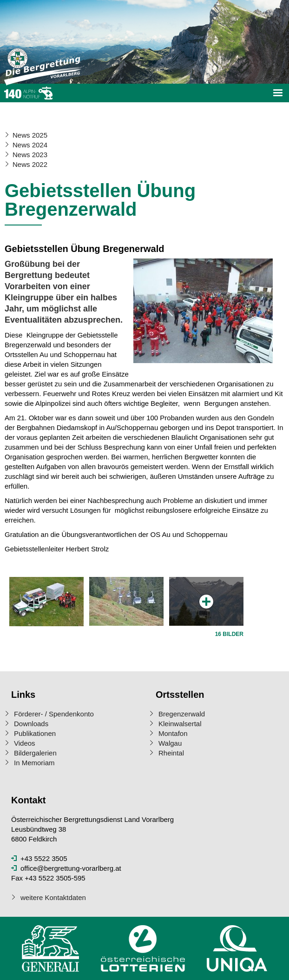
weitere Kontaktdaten (53, 897)
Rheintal (171, 753)
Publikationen (35, 733)
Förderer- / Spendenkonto (54, 714)
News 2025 (30, 135)
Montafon (173, 733)
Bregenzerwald (182, 714)
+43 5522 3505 (44, 858)
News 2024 (30, 145)
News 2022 (30, 164)
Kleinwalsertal (180, 724)
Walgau (170, 743)
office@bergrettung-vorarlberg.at (71, 868)
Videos (25, 743)
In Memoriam (34, 763)
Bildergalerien (35, 753)
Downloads (31, 724)
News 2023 (30, 155)
